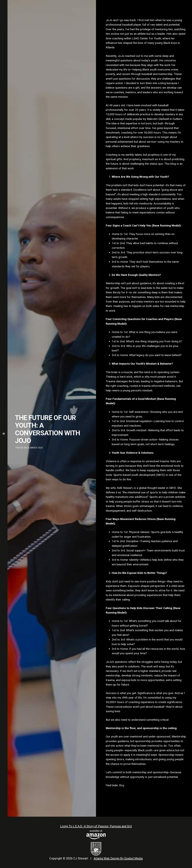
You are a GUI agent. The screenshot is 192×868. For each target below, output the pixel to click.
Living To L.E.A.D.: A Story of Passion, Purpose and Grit (96, 826)
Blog (122, 785)
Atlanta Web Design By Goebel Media (118, 858)
